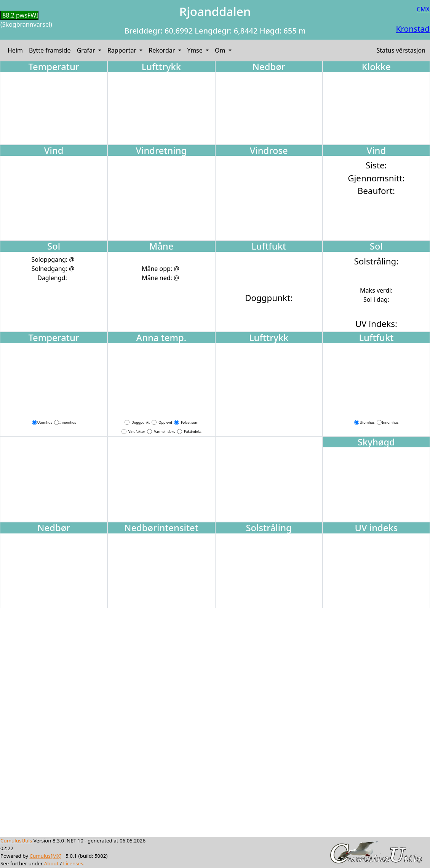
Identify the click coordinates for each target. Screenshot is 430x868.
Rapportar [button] (123, 50)
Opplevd (165, 422)
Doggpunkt (141, 422)
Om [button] (221, 50)
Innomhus (68, 422)
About (51, 863)
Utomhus (45, 422)
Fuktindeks (193, 432)
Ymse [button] (196, 50)
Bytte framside (50, 50)
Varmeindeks (165, 432)
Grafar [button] (87, 50)
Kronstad (413, 29)
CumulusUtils (16, 841)
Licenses (73, 863)
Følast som (190, 422)
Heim (15, 50)
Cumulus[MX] (45, 856)
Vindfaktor (137, 432)
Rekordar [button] (162, 50)
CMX (423, 9)
